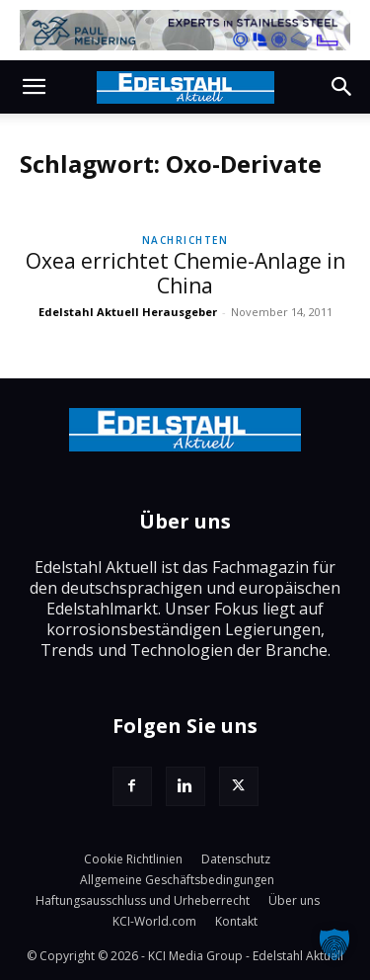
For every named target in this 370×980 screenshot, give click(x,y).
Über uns (294, 900)
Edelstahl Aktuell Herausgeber (128, 312)
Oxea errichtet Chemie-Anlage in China (185, 273)
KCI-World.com (154, 921)
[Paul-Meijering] (185, 30)
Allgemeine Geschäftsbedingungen (177, 880)
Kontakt (236, 921)
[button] (34, 87)
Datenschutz (236, 859)
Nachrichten (185, 240)
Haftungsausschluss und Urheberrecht (143, 900)
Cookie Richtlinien (133, 859)
